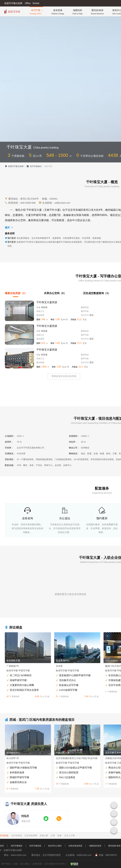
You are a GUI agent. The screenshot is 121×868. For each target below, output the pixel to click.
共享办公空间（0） (55, 293)
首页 (2, 846)
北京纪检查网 (31, 835)
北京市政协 (17, 835)
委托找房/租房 (114, 846)
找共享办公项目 (55, 846)
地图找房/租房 (95, 846)
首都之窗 (44, 835)
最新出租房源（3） (16, 293)
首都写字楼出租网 (14, 166)
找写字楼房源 (35, 846)
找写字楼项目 (34, 166)
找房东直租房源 (75, 846)
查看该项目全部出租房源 (64, 376)
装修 (60, 835)
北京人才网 (69, 835)
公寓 (53, 835)
